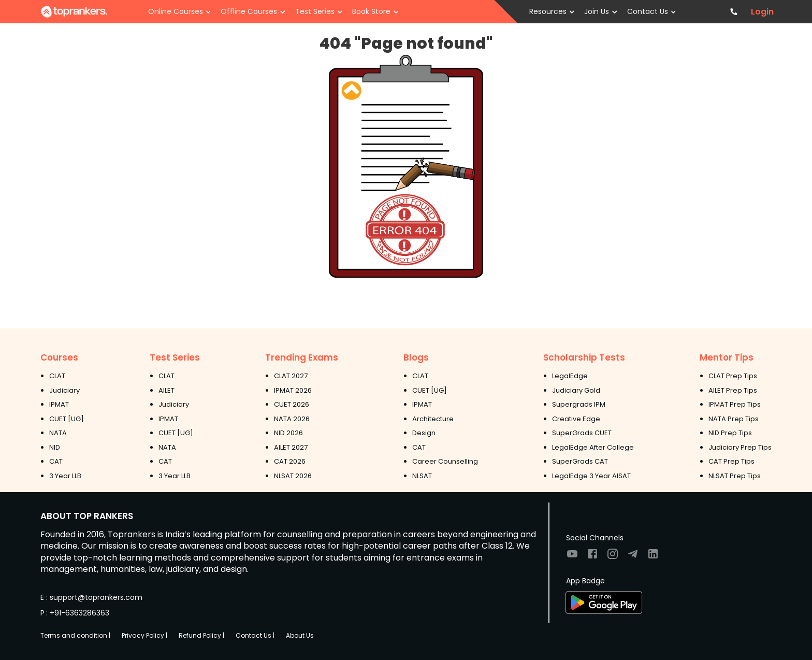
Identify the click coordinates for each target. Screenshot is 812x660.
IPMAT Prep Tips (735, 404)
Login (762, 12)
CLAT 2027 (291, 376)
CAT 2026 (290, 461)
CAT (56, 461)
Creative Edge (576, 419)
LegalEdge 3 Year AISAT (591, 476)
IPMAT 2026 (293, 390)
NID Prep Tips (730, 433)
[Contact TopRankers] (734, 12)
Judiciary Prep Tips (740, 447)
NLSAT (422, 476)
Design (424, 433)
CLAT (57, 376)
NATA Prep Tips (734, 419)
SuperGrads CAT (580, 461)
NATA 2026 (292, 419)
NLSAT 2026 (293, 476)
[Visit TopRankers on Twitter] (633, 557)
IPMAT (59, 404)
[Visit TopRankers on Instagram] (613, 557)
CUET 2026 (292, 404)
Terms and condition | (75, 635)
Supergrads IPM (579, 404)
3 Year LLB (65, 476)
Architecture (433, 419)
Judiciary (64, 390)
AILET (166, 390)
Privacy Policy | (144, 635)
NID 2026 (288, 433)
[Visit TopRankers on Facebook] (592, 557)
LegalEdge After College (593, 447)
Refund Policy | (201, 635)
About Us (300, 635)
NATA (58, 433)
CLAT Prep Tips (733, 376)
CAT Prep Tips (731, 461)
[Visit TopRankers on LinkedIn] (653, 557)
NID (55, 447)
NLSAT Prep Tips (735, 476)
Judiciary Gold (576, 390)
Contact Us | (255, 635)
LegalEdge (570, 376)
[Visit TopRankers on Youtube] (572, 557)
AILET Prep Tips (733, 390)
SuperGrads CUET (582, 433)
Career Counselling (445, 461)
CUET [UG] (67, 419)
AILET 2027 (291, 447)
